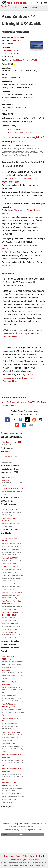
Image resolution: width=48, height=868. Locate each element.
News (24, 8)
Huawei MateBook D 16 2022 (12, 575)
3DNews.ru (13, 245)
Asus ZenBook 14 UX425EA (12, 442)
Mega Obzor (14, 210)
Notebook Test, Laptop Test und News (16, 824)
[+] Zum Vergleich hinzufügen (16, 137)
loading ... (5, 834)
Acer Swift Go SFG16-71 (10, 558)
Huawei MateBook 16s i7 (11, 584)
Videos (34, 8)
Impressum (10, 856)
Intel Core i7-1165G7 (10, 50)
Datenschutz (28, 856)
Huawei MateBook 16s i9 (11, 567)
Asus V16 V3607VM (9, 696)
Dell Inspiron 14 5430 (9, 510)
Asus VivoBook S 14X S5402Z (13, 592)
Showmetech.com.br (18, 178)
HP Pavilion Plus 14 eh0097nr (13, 489)
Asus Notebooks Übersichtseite (21, 132)
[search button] (39, 3)
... (45, 8)
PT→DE (34, 178)
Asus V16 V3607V (8, 743)
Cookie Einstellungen (17, 860)
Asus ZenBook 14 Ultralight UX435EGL (19, 402)
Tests (15, 8)
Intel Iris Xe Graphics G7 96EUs (26, 60)
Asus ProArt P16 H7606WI (11, 794)
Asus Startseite (15, 129)
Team (19, 856)
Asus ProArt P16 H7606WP (12, 732)
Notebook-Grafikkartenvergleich (17, 333)
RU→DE (26, 210)
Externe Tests (36, 824)
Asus (44, 824)
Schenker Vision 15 (9, 632)
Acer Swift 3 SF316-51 (10, 624)
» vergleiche (37, 137)
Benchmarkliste (10, 337)
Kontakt (39, 856)
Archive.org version (10, 182)
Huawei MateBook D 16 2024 (12, 550)
